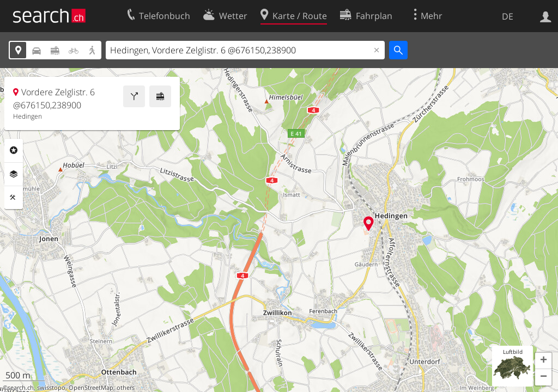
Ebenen (14, 174)
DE (508, 16)
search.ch (21, 388)
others (126, 388)
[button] (543, 361)
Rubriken (14, 150)
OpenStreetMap (91, 388)
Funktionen (14, 198)
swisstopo (51, 388)
